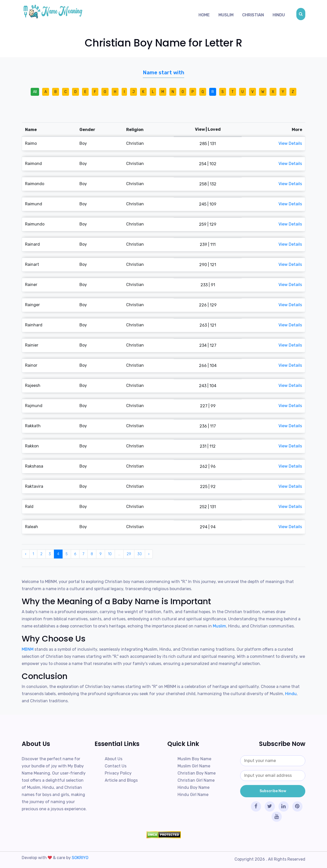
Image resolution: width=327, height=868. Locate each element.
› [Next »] (149, 554)
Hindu (279, 15)
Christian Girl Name (196, 780)
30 (140, 554)
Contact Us (116, 766)
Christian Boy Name (197, 773)
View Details (290, 143)
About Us (114, 759)
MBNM (28, 649)
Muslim (226, 15)
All (35, 92)
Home (204, 15)
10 (110, 554)
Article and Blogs (121, 780)
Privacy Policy (118, 773)
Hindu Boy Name (194, 787)
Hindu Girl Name (193, 795)
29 (129, 554)
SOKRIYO (80, 858)
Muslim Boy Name (194, 759)
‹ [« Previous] (26, 554)
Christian (253, 15)
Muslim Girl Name (194, 766)
